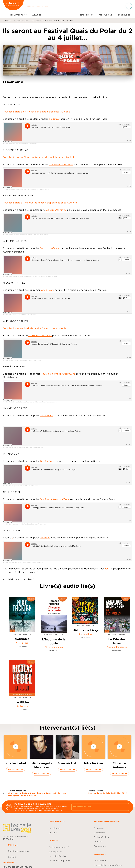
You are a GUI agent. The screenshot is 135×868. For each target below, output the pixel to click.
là (37, 572)
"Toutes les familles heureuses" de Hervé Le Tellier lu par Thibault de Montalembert (33, 402)
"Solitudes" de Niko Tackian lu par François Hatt (23, 144)
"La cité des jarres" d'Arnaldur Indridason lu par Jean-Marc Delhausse (29, 235)
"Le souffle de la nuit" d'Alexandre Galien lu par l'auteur (25, 360)
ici (107, 569)
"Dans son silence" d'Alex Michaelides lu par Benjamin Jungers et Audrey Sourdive (33, 277)
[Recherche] (129, 6)
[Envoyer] (126, 807)
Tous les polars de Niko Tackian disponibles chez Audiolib (37, 112)
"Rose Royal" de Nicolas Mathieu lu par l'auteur (22, 315)
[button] (16, 753)
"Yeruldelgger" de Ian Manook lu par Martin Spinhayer (24, 486)
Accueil (8, 21)
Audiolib (5, 144)
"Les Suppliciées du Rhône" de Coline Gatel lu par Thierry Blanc (27, 524)
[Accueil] (13, 6)
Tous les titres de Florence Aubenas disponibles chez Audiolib (39, 157)
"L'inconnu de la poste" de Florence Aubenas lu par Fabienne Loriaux (29, 189)
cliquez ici (59, 810)
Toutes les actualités (22, 21)
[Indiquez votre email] (97, 807)
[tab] (6, 15)
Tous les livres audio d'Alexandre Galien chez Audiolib (34, 328)
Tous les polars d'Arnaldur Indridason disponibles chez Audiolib (40, 203)
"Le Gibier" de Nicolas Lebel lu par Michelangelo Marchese (26, 562)
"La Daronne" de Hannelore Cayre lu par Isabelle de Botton (26, 447)
